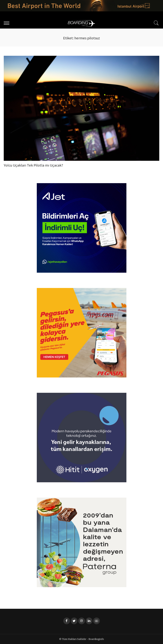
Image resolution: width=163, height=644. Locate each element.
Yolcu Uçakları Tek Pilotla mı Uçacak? (33, 166)
